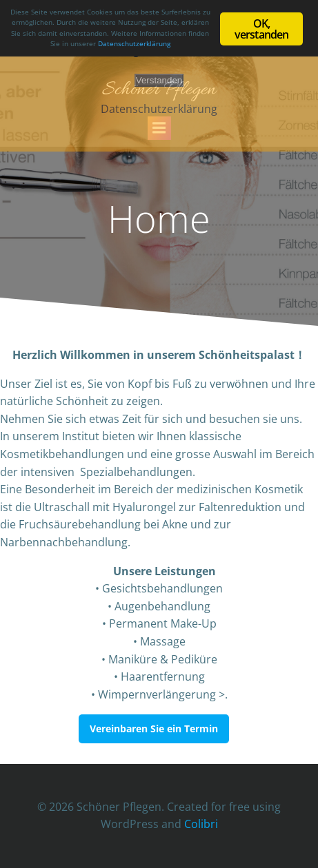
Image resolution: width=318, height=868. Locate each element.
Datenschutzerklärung (159, 109)
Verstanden (159, 80)
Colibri (201, 824)
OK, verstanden (262, 29)
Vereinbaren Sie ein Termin (154, 728)
